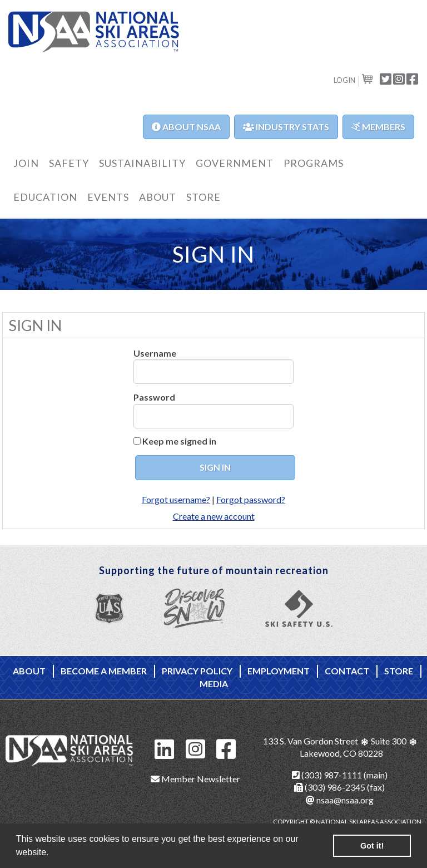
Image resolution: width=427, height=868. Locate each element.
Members (378, 127)
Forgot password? (251, 499)
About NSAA (186, 127)
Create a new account (214, 516)
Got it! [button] (372, 846)
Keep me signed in (179, 441)
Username (155, 353)
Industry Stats (286, 127)
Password (154, 397)
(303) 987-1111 (327, 775)
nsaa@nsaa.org (340, 800)
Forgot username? (176, 499)
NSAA (94, 33)
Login (344, 80)
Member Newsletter (195, 779)
